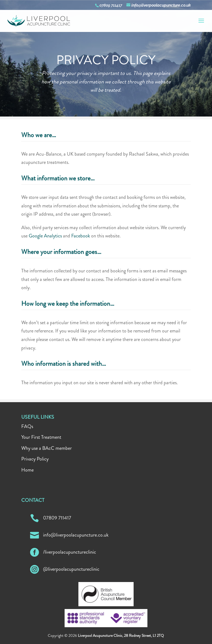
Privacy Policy (35, 459)
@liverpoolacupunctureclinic (71, 569)
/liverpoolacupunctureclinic (70, 552)
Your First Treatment (41, 437)
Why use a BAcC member (47, 448)
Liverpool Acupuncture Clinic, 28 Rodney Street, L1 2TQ (121, 635)
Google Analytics (45, 236)
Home (27, 470)
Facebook (81, 236)
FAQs (27, 426)
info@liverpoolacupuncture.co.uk (76, 535)
